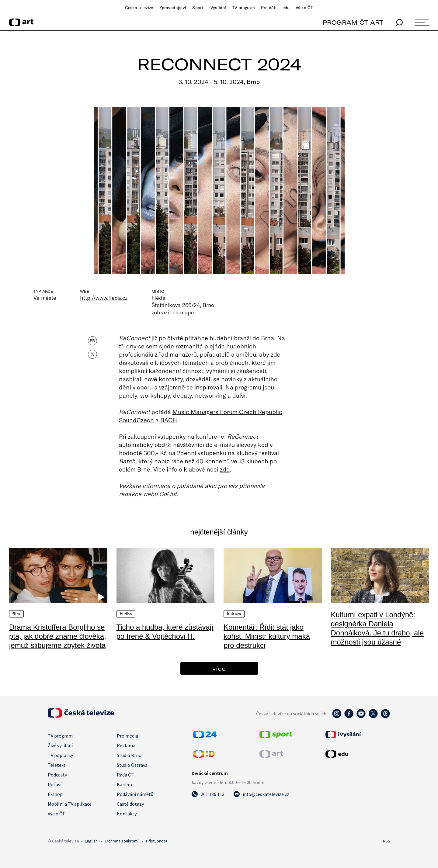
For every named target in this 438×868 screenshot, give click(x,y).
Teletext (57, 765)
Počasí (55, 784)
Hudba (126, 614)
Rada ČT (125, 775)
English (91, 841)
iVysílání (218, 8)
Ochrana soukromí (122, 841)
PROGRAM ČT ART (353, 22)
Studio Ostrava (132, 765)
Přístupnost (157, 841)
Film (16, 614)
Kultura (234, 614)
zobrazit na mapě (173, 312)
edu (286, 8)
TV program (243, 8)
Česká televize (139, 8)
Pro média (127, 736)
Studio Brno (129, 755)
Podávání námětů (135, 794)
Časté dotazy (130, 804)
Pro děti (269, 8)
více (219, 668)
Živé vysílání (60, 745)
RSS (387, 841)
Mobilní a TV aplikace (70, 804)
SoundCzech (136, 420)
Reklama (126, 745)
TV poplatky (60, 755)
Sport (198, 8)
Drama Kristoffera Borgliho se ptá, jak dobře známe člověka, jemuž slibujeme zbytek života (58, 636)
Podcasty (57, 775)
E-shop (55, 794)
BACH (169, 420)
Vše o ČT (304, 8)
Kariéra (124, 784)
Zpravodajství (173, 8)
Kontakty (127, 814)
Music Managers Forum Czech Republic (227, 412)
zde (225, 469)
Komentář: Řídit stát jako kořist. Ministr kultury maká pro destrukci (267, 636)
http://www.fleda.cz (104, 298)
